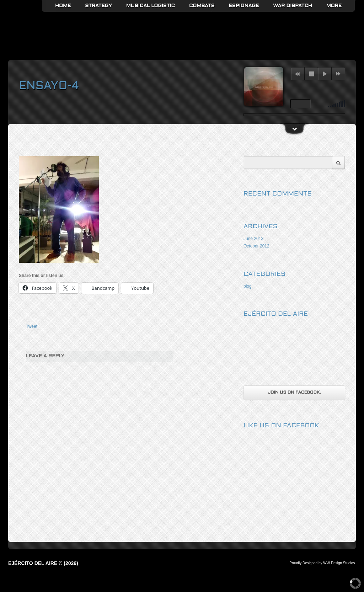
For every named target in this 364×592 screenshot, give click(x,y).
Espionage (244, 6)
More (334, 6)
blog (248, 286)
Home (63, 6)
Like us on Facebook (281, 426)
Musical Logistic (151, 6)
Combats (202, 6)
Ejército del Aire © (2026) (43, 563)
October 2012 (256, 246)
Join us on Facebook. (294, 393)
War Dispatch (292, 6)
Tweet (32, 326)
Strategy (98, 6)
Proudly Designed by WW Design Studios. (323, 563)
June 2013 (253, 239)
